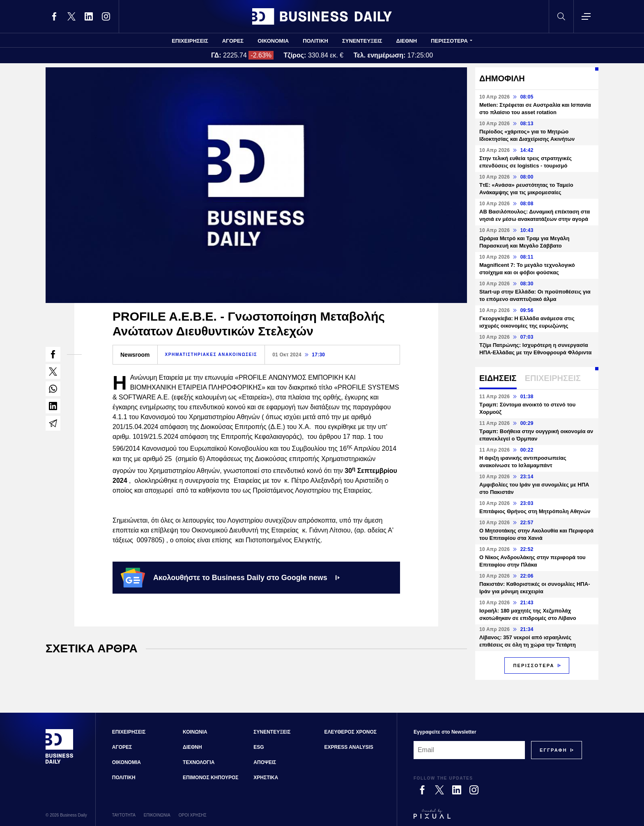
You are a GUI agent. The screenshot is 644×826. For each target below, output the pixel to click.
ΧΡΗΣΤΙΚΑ (266, 778)
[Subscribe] (553, 750)
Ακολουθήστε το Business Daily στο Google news (230, 578)
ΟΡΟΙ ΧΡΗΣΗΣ (193, 815)
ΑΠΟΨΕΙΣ (265, 762)
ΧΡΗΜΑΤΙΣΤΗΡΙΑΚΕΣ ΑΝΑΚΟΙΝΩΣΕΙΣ (211, 354)
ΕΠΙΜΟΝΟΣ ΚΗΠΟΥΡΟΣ (210, 778)
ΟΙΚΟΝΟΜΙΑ (273, 41)
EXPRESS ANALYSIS (349, 747)
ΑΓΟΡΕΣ (233, 41)
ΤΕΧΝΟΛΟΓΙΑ (199, 762)
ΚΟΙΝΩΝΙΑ (195, 732)
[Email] (469, 750)
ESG (259, 747)
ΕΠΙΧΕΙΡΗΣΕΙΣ (190, 41)
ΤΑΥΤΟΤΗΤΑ (124, 815)
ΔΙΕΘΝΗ (407, 41)
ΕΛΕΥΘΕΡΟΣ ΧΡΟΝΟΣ (351, 732)
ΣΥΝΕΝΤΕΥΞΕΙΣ (362, 41)
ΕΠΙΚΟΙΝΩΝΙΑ (157, 815)
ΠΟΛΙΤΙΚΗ (315, 41)
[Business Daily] (60, 763)
